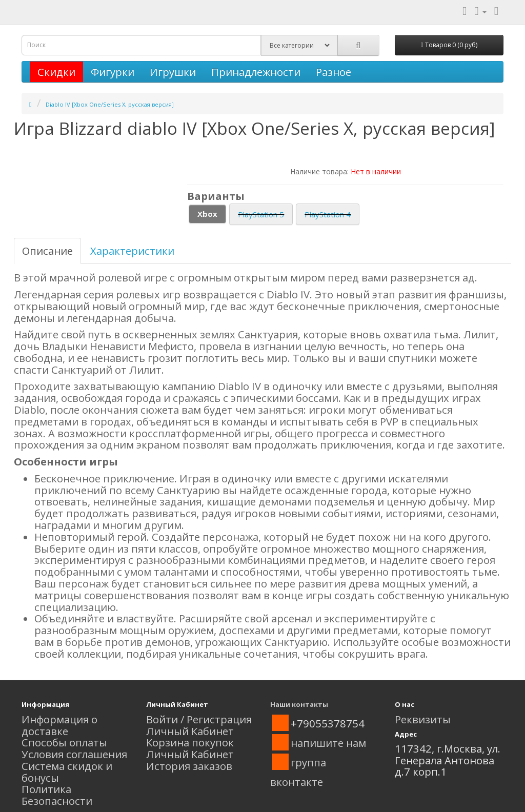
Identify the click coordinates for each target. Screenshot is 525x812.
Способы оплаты (64, 742)
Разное (334, 72)
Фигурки (113, 72)
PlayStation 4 (328, 214)
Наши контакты (299, 704)
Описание (47, 251)
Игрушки (173, 72)
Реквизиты (423, 719)
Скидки (56, 72)
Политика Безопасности (57, 795)
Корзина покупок (190, 742)
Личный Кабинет (190, 731)
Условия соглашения (74, 754)
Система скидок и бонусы (67, 772)
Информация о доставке (59, 725)
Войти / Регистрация (199, 719)
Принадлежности (256, 72)
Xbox (207, 214)
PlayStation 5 (261, 214)
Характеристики (132, 251)
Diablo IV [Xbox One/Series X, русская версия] (110, 104)
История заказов (189, 766)
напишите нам (328, 743)
